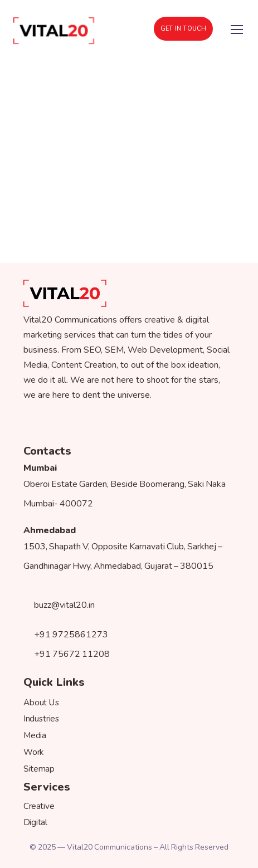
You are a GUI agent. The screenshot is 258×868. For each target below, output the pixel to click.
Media (35, 736)
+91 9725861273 (66, 635)
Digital (35, 823)
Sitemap (39, 769)
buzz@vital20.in (59, 605)
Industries (42, 719)
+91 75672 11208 (67, 654)
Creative (39, 806)
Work (34, 752)
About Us (42, 702)
